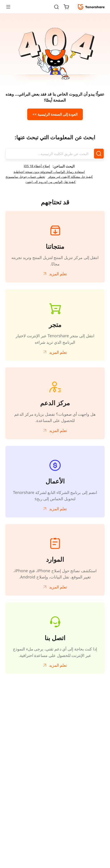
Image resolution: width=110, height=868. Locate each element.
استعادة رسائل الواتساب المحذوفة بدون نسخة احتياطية (49, 172)
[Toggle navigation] (10, 7)
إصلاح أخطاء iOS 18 (37, 166)
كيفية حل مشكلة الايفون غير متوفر (70, 177)
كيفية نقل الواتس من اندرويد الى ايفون (51, 182)
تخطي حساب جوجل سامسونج (25, 177)
